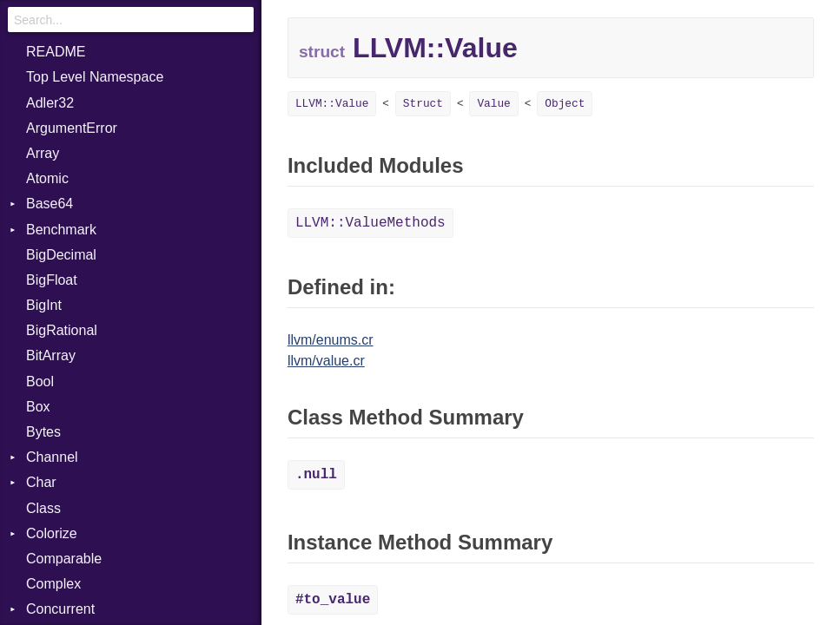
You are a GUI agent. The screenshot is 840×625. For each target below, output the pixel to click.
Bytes (43, 432)
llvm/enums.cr (331, 340)
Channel (52, 457)
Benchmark (61, 230)
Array (43, 153)
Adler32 (50, 103)
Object (565, 104)
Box (38, 407)
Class (43, 508)
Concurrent (60, 609)
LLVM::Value (332, 104)
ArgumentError (72, 128)
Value (493, 104)
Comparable (64, 559)
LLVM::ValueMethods (370, 223)
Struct (423, 104)
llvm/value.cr (326, 361)
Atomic (47, 178)
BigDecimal (61, 255)
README (56, 52)
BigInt (44, 305)
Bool (40, 382)
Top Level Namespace (95, 77)
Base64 (50, 204)
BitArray (51, 355)
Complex (53, 584)
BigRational (62, 330)
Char (41, 482)
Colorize (52, 533)
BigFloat (52, 280)
